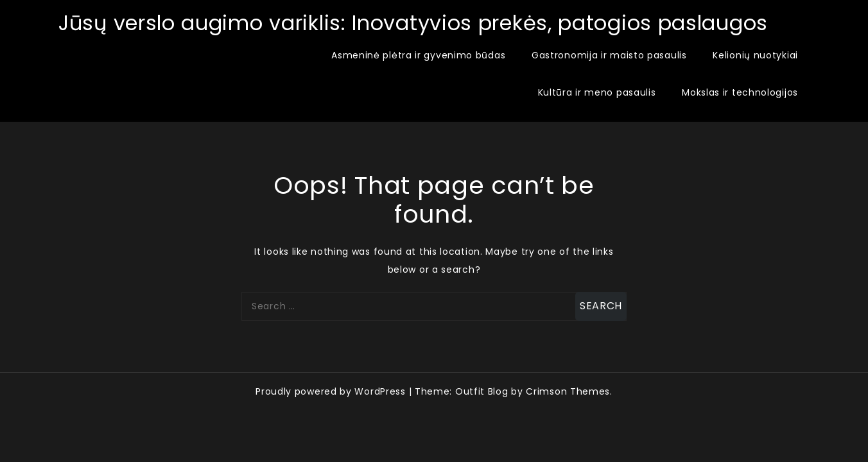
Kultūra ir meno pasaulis (597, 92)
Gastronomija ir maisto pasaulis (609, 55)
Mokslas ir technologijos (740, 92)
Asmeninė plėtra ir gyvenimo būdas (418, 55)
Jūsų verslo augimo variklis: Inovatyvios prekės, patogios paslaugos (413, 23)
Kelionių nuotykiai (755, 55)
